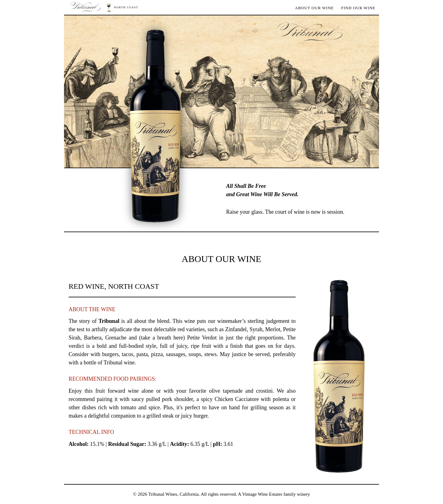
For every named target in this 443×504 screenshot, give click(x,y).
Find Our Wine (358, 8)
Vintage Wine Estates (262, 494)
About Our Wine (314, 8)
